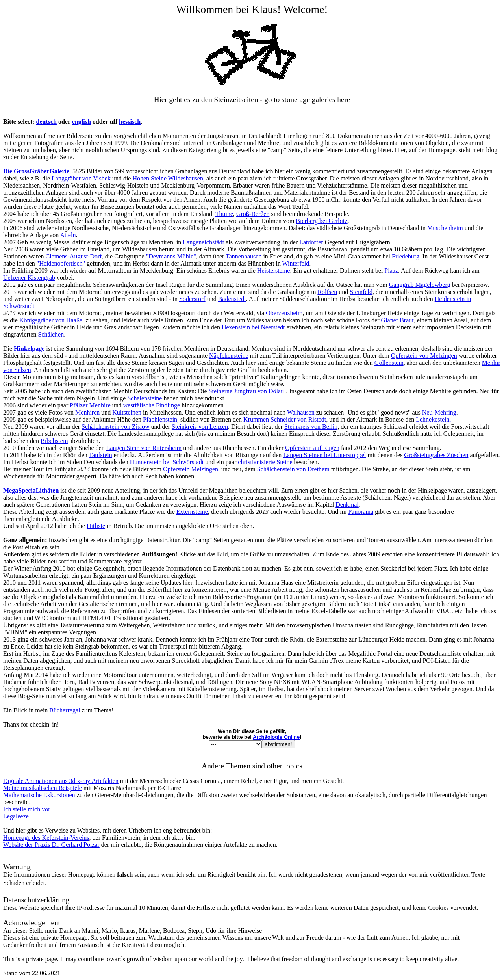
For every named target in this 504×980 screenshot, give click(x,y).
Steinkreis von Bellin (311, 427)
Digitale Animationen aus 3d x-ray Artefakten (61, 781)
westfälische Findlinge (152, 405)
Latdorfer (311, 242)
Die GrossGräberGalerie (36, 171)
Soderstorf (192, 299)
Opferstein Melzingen (191, 469)
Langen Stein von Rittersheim (144, 448)
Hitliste (96, 526)
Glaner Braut (397, 320)
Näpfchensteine (229, 356)
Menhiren (87, 412)
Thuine (224, 214)
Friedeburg (406, 256)
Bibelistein (54, 441)
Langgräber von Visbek (81, 178)
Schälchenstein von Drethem (293, 469)
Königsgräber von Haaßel (52, 320)
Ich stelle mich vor (27, 809)
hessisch (130, 122)
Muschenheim (445, 228)
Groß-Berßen (253, 214)
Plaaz (391, 271)
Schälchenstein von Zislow (115, 427)
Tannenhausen (244, 256)
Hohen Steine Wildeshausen (168, 178)
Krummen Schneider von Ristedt (285, 419)
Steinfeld (361, 292)
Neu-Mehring (439, 412)
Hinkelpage (29, 349)
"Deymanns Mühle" (171, 256)
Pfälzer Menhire (90, 405)
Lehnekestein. (433, 419)
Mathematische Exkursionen (39, 795)
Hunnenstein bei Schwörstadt (167, 462)
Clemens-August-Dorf (74, 256)
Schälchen (51, 334)
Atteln (68, 235)
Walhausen (301, 412)
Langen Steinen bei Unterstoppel (324, 455)
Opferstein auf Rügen (312, 448)
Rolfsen (327, 292)
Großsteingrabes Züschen (436, 455)
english (82, 122)
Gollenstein (389, 363)
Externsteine (192, 512)
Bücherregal (65, 710)
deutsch (46, 122)
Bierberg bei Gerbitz (321, 221)
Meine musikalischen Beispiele (43, 788)
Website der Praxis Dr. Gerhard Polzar (51, 845)
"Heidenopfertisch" (61, 263)
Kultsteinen (127, 412)
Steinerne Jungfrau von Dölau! (247, 391)
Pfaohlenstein (160, 419)
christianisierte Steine (265, 462)
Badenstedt (232, 299)
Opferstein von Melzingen (424, 356)
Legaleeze (16, 816)
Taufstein (100, 455)
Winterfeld (296, 263)
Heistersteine (274, 271)
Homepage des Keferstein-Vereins (46, 838)
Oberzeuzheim (284, 313)
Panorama (361, 512)
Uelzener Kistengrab (29, 278)
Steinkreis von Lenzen (200, 427)
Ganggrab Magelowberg (420, 285)
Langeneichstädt (203, 242)
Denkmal (347, 505)
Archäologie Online (276, 737)
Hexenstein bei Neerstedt (253, 327)
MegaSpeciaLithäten (31, 490)
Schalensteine (145, 398)
